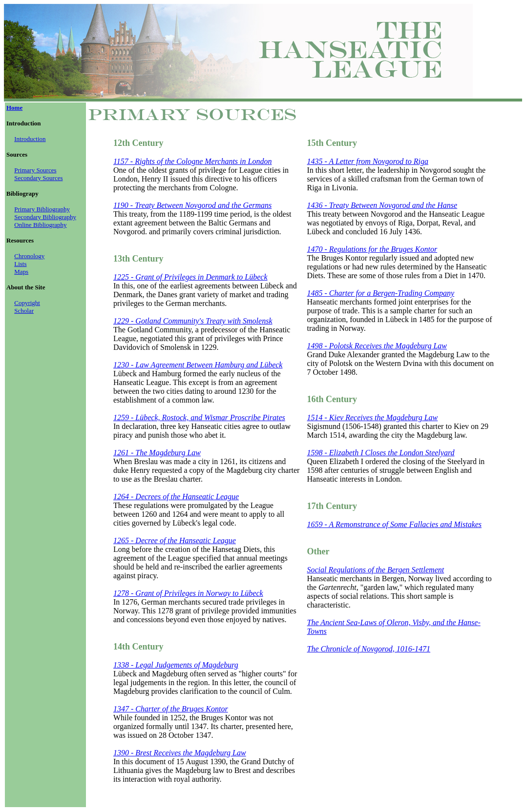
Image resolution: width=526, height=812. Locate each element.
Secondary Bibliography (45, 217)
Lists (20, 264)
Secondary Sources (38, 178)
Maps (21, 272)
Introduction (30, 139)
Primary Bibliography (42, 209)
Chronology (29, 256)
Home (14, 108)
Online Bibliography (40, 225)
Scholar (24, 311)
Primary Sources (35, 170)
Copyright (27, 303)
